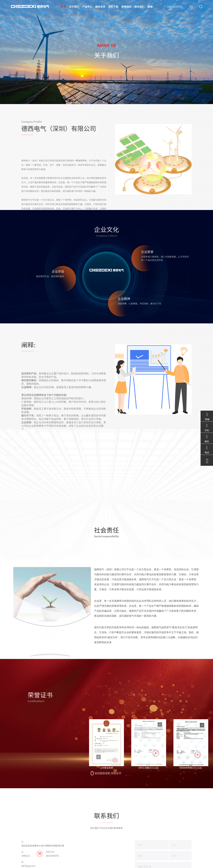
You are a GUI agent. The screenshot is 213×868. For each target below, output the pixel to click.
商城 (150, 7)
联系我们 (139, 7)
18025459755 (175, 7)
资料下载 (113, 7)
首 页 (63, 7)
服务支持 (100, 7)
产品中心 (87, 7)
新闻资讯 (126, 7)
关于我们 (74, 7)
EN (191, 7)
